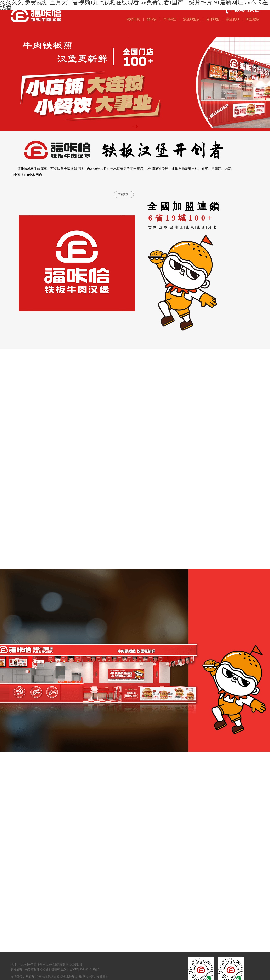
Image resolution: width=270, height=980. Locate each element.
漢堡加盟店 (191, 19)
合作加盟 (213, 19)
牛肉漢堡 (170, 19)
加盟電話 (253, 19)
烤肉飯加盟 (58, 977)
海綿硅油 (84, 977)
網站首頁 (133, 19)
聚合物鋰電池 (100, 977)
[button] (133, 127)
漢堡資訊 (233, 19)
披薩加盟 (44, 977)
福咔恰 (152, 19)
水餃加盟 (72, 977)
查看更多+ (124, 194)
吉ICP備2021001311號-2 (85, 970)
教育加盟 (32, 977)
